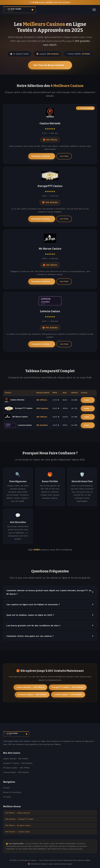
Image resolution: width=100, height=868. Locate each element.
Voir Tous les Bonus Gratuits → (50, 65)
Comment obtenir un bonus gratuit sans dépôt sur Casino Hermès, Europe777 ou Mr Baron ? (50, 593)
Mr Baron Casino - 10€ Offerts (16, 768)
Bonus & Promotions (12, 792)
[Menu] (94, 10)
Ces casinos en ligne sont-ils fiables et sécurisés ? (50, 606)
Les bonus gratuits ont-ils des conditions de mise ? (50, 627)
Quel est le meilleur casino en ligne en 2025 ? (50, 616)
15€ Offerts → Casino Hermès (17, 813)
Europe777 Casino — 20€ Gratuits (68, 688)
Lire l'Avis (64, 157)
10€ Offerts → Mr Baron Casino (18, 825)
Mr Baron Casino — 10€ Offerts (32, 695)
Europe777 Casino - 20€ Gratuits (18, 763)
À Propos (7, 797)
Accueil (6, 788)
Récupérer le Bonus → (42, 157)
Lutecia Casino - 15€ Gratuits (16, 772)
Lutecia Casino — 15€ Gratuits (68, 695)
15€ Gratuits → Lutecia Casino (18, 832)
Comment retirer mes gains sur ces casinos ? (50, 637)
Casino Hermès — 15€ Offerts (30, 688)
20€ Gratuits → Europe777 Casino (19, 819)
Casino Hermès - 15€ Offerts (16, 759)
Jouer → (88, 401)
